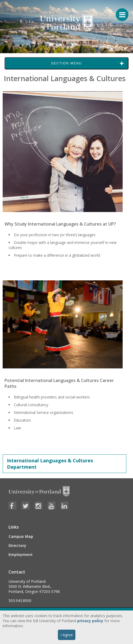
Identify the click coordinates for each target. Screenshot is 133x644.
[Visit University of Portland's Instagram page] (38, 505)
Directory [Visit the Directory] (17, 545)
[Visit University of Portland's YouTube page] (52, 505)
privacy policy (90, 621)
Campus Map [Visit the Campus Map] (21, 536)
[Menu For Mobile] (120, 12)
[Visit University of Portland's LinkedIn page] (65, 505)
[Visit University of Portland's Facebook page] (12, 505)
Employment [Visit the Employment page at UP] (21, 554)
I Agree (67, 635)
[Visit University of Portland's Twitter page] (25, 505)
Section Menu (66, 63)
